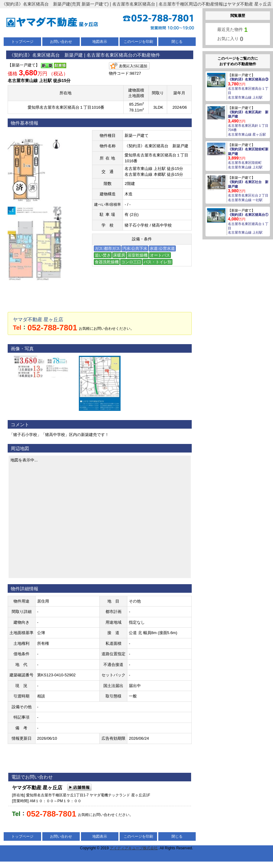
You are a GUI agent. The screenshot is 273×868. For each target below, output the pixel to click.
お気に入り (230, 39)
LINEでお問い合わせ (146, 301)
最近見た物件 (232, 30)
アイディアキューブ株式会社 (134, 848)
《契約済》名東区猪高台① (248, 215)
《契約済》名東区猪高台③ (248, 79)
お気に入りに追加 (129, 66)
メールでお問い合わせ (53, 301)
